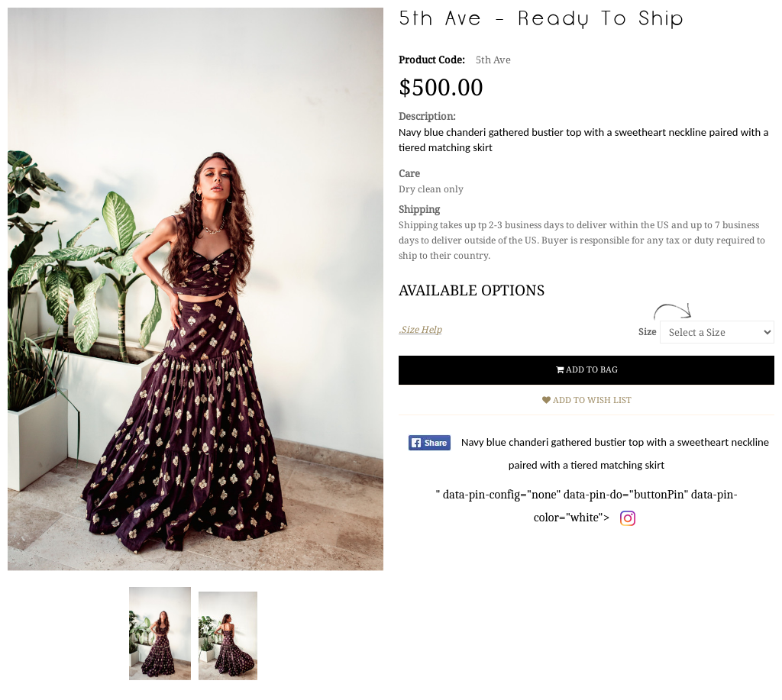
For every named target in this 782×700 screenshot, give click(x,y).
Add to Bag (587, 370)
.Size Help (420, 330)
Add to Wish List (587, 400)
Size (647, 332)
